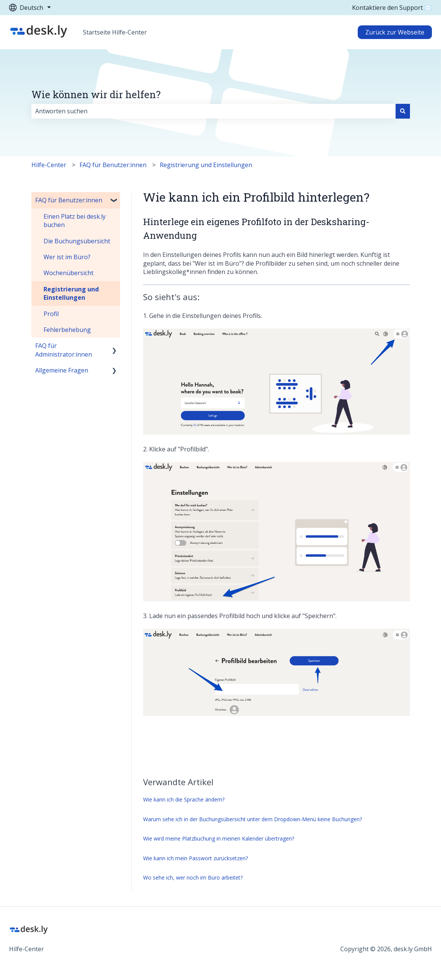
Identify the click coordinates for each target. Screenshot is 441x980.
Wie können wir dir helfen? (96, 94)
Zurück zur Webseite (395, 32)
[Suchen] (403, 111)
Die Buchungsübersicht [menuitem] (77, 241)
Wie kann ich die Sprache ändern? (184, 799)
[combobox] (213, 111)
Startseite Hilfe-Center (115, 32)
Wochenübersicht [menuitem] (69, 273)
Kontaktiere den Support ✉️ (392, 8)
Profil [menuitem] (51, 314)
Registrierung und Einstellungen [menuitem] (71, 293)
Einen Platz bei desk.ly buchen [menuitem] (75, 221)
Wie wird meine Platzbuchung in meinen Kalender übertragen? (219, 838)
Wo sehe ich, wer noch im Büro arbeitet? (193, 877)
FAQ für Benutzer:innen (113, 165)
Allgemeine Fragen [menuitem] (62, 370)
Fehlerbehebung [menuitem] (67, 330)
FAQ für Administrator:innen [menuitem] (64, 350)
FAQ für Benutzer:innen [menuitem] (69, 200)
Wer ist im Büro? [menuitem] (67, 257)
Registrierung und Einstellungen (206, 165)
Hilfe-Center (49, 165)
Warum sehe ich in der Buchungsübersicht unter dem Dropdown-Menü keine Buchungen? (252, 819)
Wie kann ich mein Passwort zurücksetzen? (196, 858)
